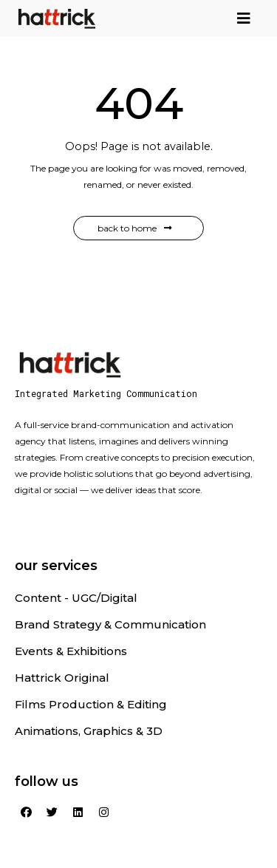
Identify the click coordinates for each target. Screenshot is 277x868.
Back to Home (135, 228)
